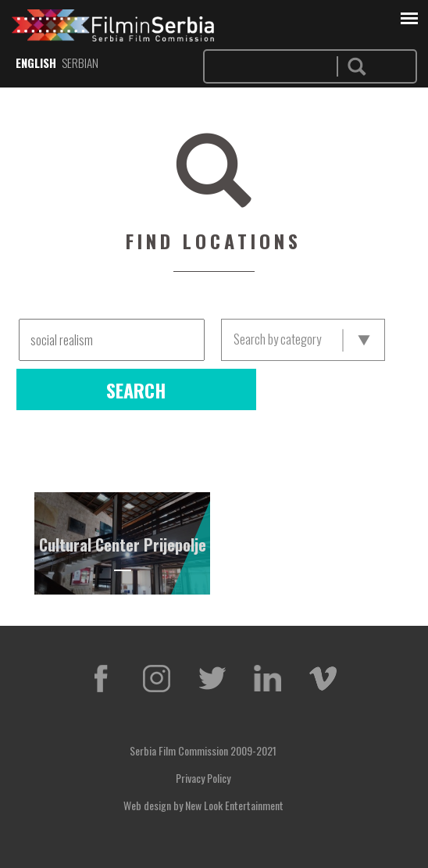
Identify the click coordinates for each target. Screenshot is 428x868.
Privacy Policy (203, 778)
